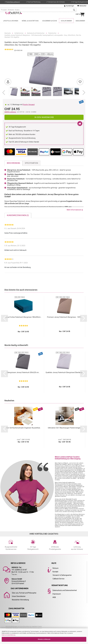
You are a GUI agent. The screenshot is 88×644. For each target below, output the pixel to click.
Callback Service (58, 579)
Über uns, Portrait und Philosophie (24, 593)
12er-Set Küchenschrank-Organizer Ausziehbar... (23, 428)
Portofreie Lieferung (13, 2)
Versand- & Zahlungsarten (62, 575)
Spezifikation (31, 163)
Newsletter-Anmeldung (20, 600)
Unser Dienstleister (19, 596)
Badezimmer (80, 20)
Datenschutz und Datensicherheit (65, 590)
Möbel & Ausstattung (30, 20)
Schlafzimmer (66, 20)
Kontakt (55, 572)
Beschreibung (13, 163)
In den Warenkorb (44, 117)
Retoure (56, 568)
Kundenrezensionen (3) (18, 215)
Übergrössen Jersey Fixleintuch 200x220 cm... (23, 372)
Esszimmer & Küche (50, 20)
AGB (54, 597)
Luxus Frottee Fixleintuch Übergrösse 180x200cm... (23, 317)
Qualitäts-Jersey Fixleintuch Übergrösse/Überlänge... (65, 372)
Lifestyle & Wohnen (11, 20)
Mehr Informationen (75, 210)
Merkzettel (82, 6)
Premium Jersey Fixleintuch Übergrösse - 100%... (65, 317)
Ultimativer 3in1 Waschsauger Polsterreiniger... (65, 428)
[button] (4, 93)
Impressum (57, 594)
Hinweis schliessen (44, 639)
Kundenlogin (69, 6)
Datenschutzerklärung (8, 635)
